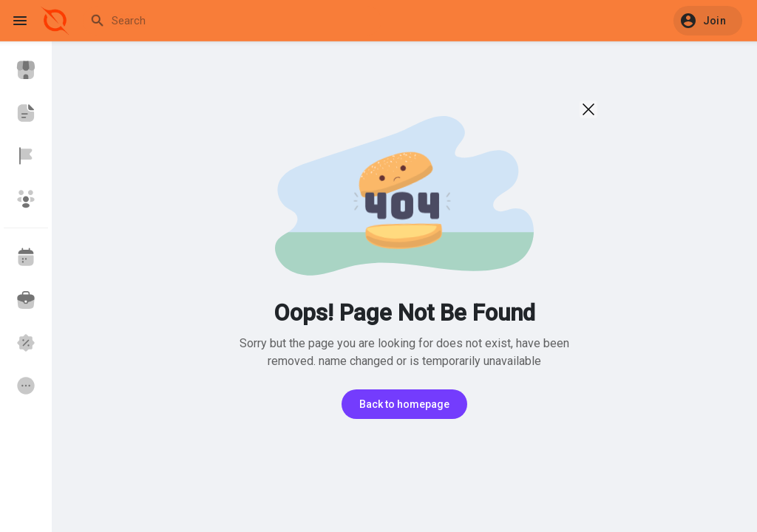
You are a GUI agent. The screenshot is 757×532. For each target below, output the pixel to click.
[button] (708, 21)
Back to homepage (404, 404)
